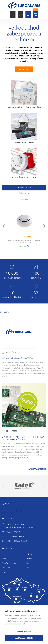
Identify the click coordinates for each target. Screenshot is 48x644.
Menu (13, 14)
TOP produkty (24, 188)
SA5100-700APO (24, 237)
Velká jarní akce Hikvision (18, 358)
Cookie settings (24, 631)
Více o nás (24, 69)
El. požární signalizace (24, 178)
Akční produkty (24, 193)
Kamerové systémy (24, 143)
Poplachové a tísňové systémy (24, 108)
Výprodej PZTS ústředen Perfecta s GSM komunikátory (23, 438)
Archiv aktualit (37, 469)
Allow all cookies (24, 638)
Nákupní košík (36, 14)
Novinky (24, 199)
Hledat (20, 14)
